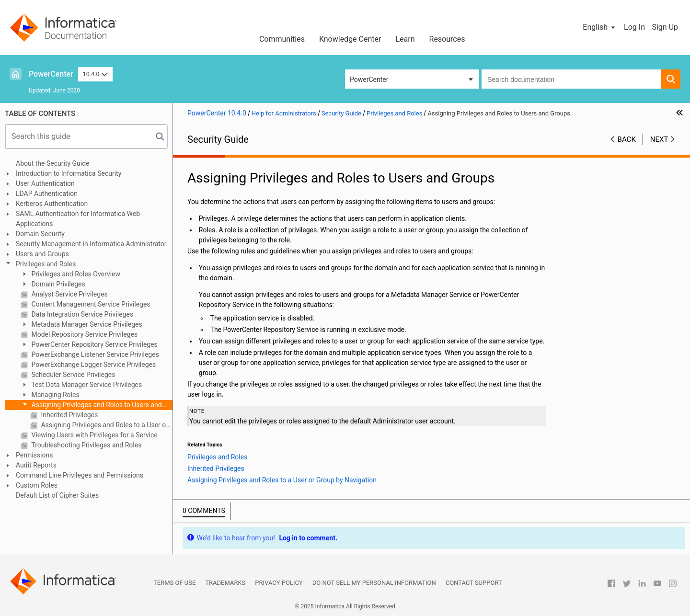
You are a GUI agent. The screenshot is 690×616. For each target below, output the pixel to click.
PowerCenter (51, 74)
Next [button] (659, 139)
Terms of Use (174, 583)
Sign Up (665, 27)
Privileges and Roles (46, 264)
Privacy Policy (279, 583)
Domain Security (40, 234)
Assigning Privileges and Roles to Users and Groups (91, 405)
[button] (600, 27)
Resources (447, 39)
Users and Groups (42, 254)
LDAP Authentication (47, 194)
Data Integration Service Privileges (81, 314)
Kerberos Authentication (52, 204)
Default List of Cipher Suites (57, 495)
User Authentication (45, 183)
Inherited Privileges (69, 415)
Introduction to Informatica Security (69, 173)
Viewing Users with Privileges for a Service (94, 435)
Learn (405, 39)
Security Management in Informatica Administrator (91, 244)
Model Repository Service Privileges (84, 334)
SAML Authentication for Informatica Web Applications (78, 219)
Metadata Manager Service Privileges (86, 324)
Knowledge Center (350, 39)
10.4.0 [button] (95, 74)
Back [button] (627, 139)
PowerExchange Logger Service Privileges (93, 365)
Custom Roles (37, 485)
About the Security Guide (53, 163)
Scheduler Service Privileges (72, 375)
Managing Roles (55, 395)
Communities (282, 39)
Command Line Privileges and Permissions (80, 475)
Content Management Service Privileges (90, 304)
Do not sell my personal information (374, 583)
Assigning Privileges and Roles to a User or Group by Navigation (106, 425)
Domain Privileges (57, 284)
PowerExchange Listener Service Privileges (94, 354)
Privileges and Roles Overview (75, 274)
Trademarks (225, 583)
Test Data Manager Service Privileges (86, 385)
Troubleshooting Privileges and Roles (86, 445)
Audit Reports (36, 465)
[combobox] (571, 79)
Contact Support (474, 583)
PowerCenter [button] (369, 80)
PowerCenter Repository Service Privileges (94, 344)
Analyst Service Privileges (69, 294)
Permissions (34, 455)
